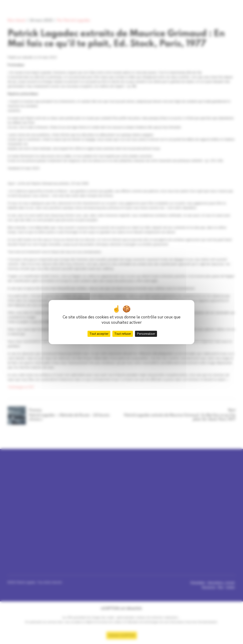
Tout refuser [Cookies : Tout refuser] (123, 334)
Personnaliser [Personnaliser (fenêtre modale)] (146, 334)
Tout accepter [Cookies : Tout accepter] (99, 334)
